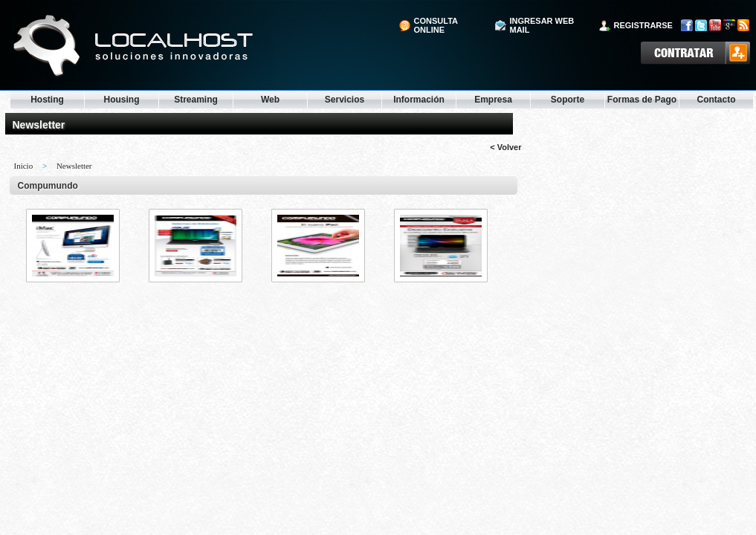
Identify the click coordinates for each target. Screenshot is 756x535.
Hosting (47, 100)
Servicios (345, 100)
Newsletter (74, 166)
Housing (122, 100)
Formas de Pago (642, 100)
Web (270, 100)
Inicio (24, 166)
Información (419, 100)
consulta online (436, 25)
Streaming (196, 100)
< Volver (505, 147)
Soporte (568, 100)
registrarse (643, 25)
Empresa (493, 100)
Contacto (717, 100)
